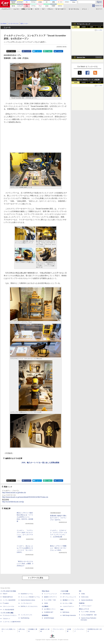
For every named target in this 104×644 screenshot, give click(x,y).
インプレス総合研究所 (9, 600)
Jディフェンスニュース (69, 597)
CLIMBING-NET (49, 612)
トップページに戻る (36, 578)
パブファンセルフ (86, 606)
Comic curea (85, 597)
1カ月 (99, 27)
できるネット (6, 619)
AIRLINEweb (66, 594)
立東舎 (46, 603)
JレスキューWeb (67, 603)
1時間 (76, 27)
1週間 (92, 27)
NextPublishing (25, 618)
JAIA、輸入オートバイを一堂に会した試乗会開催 (40, 463)
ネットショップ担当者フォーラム (30, 597)
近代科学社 (45, 615)
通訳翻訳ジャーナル (68, 600)
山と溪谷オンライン (50, 609)
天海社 (83, 594)
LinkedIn (60, 51)
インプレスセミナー (26, 603)
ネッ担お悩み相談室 (8, 610)
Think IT (5, 594)
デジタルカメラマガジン (10, 615)
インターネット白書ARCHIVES (12, 622)
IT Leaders (6, 603)
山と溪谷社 (45, 606)
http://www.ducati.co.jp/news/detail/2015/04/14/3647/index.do (25, 497)
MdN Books (66, 612)
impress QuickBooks (87, 600)
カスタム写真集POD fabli (89, 615)
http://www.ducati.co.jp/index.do (14, 493)
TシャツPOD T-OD (50, 600)
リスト (19, 51)
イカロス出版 (64, 591)
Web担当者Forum (8, 597)
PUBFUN (82, 603)
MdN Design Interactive (69, 615)
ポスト (13, 51)
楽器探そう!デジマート (51, 597)
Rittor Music (46, 591)
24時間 (83, 27)
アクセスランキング (83, 24)
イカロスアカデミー (68, 606)
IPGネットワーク (84, 609)
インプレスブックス (26, 615)
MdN (62, 610)
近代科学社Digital (49, 618)
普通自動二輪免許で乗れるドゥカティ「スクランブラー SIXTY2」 (58, 518)
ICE (80, 591)
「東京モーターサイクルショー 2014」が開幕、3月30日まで (25, 564)
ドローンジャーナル (8, 606)
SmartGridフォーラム (27, 594)
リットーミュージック (50, 594)
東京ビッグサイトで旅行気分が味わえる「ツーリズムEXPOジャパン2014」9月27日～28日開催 (25, 517)
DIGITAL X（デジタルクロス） (29, 606)
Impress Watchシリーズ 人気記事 (88, 80)
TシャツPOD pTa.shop (88, 612)
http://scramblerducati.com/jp (13, 502)
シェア (28, 51)
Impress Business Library (28, 600)
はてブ (39, 51)
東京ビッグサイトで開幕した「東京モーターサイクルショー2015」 (58, 548)
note (49, 51)
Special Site (81, 57)
